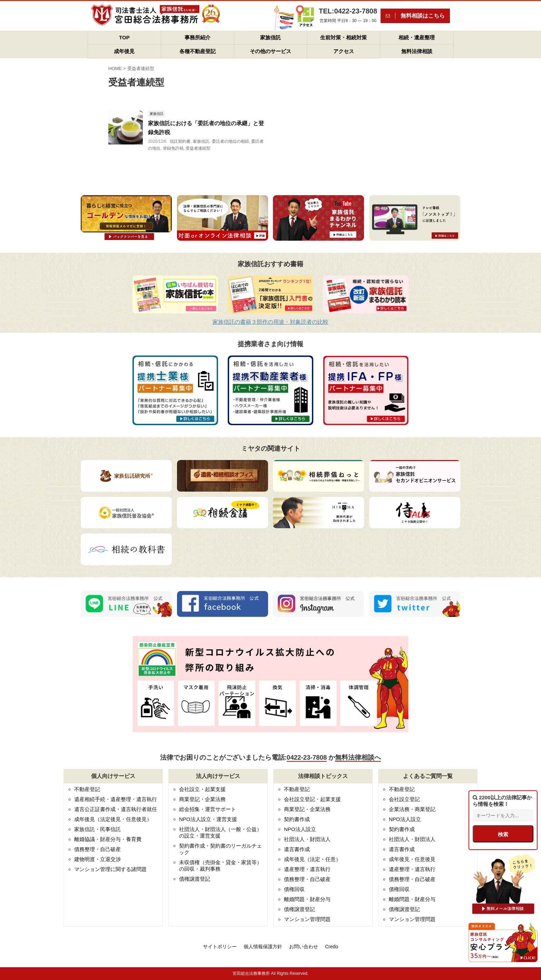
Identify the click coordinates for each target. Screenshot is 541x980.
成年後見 (124, 51)
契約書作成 (297, 819)
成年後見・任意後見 (412, 859)
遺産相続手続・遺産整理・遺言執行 (116, 799)
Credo (332, 947)
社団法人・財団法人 (307, 839)
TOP (124, 37)
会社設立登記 (404, 799)
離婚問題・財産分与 (307, 899)
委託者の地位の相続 (230, 141)
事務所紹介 (198, 37)
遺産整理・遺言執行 (307, 869)
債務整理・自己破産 (97, 849)
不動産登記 (87, 789)
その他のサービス (270, 51)
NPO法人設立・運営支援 (208, 819)
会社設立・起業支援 (202, 789)
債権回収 (294, 889)
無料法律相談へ (358, 757)
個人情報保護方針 (263, 947)
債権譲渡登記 (195, 879)
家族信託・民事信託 (97, 829)
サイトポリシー (220, 947)
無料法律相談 (417, 51)
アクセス (344, 51)
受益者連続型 (198, 148)
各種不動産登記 (198, 51)
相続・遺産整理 (417, 37)
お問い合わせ (304, 947)
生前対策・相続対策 (343, 37)
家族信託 (270, 37)
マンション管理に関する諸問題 (110, 869)
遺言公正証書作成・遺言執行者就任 (116, 809)
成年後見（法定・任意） (312, 859)
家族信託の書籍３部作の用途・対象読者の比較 (270, 322)
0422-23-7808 (307, 757)
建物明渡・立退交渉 (97, 859)
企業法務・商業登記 (412, 809)
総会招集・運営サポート (208, 809)
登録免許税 (173, 148)
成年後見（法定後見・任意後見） (113, 819)
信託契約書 (180, 141)
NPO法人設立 (300, 829)
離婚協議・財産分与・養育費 (108, 839)
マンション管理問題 (307, 919)
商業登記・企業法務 (202, 799)
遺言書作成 (297, 849)
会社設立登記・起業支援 (312, 799)
